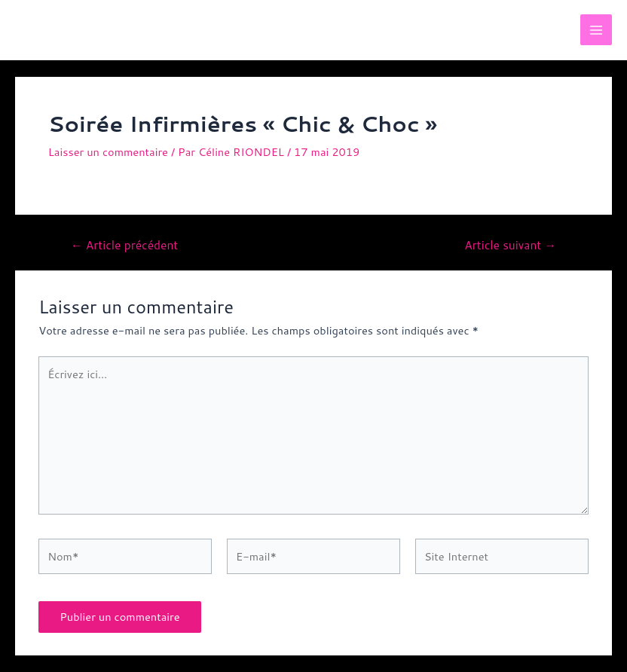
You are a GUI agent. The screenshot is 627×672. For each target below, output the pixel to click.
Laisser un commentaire (108, 152)
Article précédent (124, 246)
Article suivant (510, 246)
